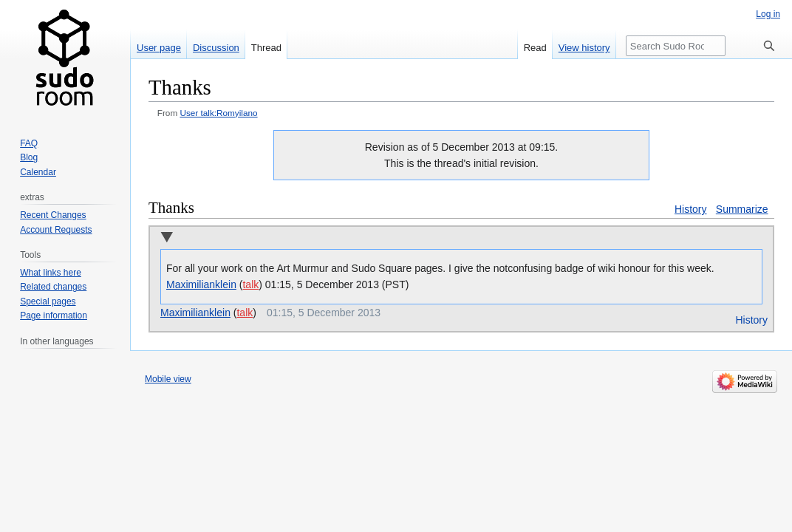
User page (159, 48)
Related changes (53, 287)
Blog (29, 157)
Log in (768, 14)
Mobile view (168, 379)
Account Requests (56, 230)
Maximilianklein (201, 284)
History (691, 209)
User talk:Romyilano (218, 113)
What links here (51, 273)
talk (250, 284)
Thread (266, 48)
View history (584, 48)
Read (535, 48)
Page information (54, 316)
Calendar (38, 172)
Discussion (216, 48)
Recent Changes (53, 215)
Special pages (48, 301)
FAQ (29, 143)
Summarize (742, 209)
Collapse (167, 238)
